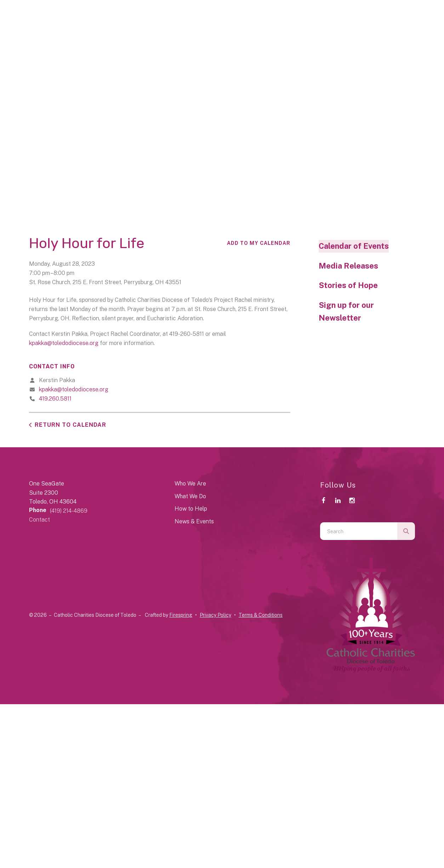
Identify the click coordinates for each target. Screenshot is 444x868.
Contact (39, 520)
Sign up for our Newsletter (346, 311)
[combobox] (359, 531)
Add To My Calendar (259, 243)
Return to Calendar (70, 425)
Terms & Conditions (261, 615)
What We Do (190, 496)
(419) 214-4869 (69, 511)
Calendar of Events (354, 246)
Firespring (181, 615)
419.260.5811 (55, 399)
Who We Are (190, 484)
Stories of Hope (348, 285)
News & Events (194, 521)
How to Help (191, 509)
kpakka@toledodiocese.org (64, 343)
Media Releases (348, 266)
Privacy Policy (215, 615)
